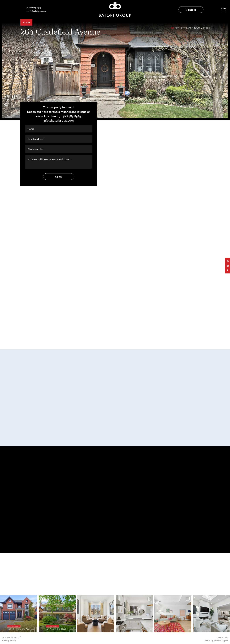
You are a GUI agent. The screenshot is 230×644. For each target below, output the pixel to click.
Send (59, 177)
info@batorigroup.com (38, 11)
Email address (36, 139)
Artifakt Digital (221, 640)
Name (31, 129)
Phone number (36, 149)
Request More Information (190, 28)
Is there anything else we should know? (49, 159)
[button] (223, 10)
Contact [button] (191, 10)
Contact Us (222, 637)
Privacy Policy (9, 640)
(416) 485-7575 (35, 7)
